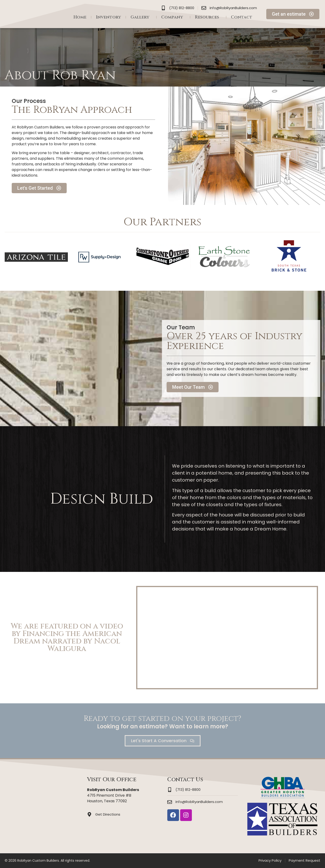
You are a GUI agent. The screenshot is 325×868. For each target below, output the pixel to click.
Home (80, 17)
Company (173, 17)
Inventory (108, 17)
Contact (242, 17)
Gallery (141, 17)
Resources (208, 17)
